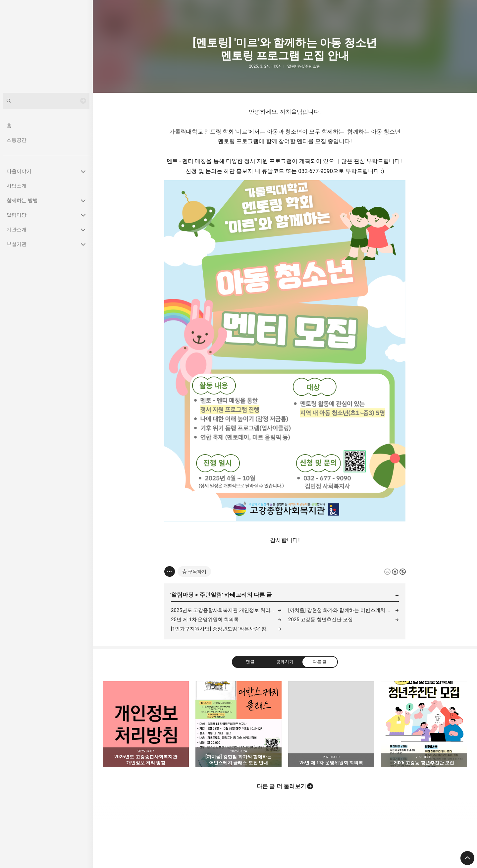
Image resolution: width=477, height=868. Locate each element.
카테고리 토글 (83, 171)
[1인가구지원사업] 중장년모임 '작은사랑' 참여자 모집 (226, 629)
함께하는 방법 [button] (22, 200)
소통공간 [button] (17, 140)
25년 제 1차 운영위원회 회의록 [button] (331, 724)
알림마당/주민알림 (304, 66)
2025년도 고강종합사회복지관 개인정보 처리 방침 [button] (146, 724)
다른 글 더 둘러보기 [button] (281, 786)
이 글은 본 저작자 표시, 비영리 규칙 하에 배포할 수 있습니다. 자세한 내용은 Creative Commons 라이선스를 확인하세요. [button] (395, 572)
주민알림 (211, 595)
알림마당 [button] (17, 215)
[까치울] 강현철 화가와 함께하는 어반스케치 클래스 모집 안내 (344, 610)
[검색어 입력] (46, 101)
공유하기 (285, 662)
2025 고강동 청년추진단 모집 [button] (424, 724)
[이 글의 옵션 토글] (170, 571)
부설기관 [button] (17, 244)
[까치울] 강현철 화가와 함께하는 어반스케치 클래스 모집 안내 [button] (238, 724)
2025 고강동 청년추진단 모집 (320, 620)
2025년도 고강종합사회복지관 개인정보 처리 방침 (226, 610)
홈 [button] (9, 126)
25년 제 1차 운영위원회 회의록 (205, 620)
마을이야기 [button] (19, 171)
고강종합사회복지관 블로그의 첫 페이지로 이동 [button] (46, 46)
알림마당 (183, 595)
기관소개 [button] (17, 230)
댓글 (250, 662)
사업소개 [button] (17, 186)
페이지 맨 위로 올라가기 (467, 858)
